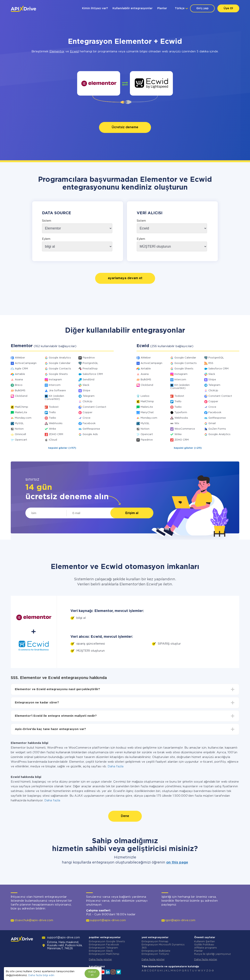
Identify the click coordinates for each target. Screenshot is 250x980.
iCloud (53, 440)
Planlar (162, 8)
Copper (87, 413)
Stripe (86, 391)
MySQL (19, 423)
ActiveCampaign (26, 363)
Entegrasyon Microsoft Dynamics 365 (163, 946)
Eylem (46, 239)
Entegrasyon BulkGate (156, 951)
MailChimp (21, 407)
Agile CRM (21, 369)
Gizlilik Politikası (204, 945)
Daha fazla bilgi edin (41, 975)
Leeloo (145, 396)
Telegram (89, 396)
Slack (86, 385)
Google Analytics (60, 358)
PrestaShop (90, 369)
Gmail (212, 423)
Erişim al (132, 513)
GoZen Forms (217, 429)
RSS (211, 363)
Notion (19, 429)
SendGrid (88, 380)
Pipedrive (89, 358)
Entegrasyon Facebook (104, 945)
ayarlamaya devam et (125, 278)
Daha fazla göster (100, 960)
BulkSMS (20, 391)
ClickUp (87, 402)
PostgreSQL (90, 363)
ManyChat (147, 413)
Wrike (52, 429)
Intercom (55, 385)
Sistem (47, 221)
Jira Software (57, 391)
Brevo (19, 385)
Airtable (20, 374)
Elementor (57, 52)
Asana (19, 380)
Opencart (21, 440)
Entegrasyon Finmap (155, 942)
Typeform (181, 413)
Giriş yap (202, 8)
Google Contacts (60, 369)
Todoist (54, 407)
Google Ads (90, 434)
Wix (177, 423)
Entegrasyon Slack (101, 951)
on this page (177, 863)
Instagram (55, 380)
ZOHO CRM (56, 434)
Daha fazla (116, 766)
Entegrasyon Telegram (103, 948)
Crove (87, 418)
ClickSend (21, 396)
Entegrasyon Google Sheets (107, 942)
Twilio (52, 418)
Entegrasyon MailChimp (104, 954)
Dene (125, 816)
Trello (52, 413)
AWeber (20, 358)
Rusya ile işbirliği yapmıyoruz (212, 954)
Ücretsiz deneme (125, 127)
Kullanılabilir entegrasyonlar (133, 8)
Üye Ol (228, 8)
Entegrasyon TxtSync (155, 954)
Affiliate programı (205, 948)
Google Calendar (60, 363)
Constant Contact (94, 407)
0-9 (211, 971)
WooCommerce (185, 429)
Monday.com (23, 418)
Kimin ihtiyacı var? (95, 8)
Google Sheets (58, 374)
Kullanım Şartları (204, 942)
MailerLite (21, 413)
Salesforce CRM (93, 374)
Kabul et (92, 973)
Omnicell (20, 434)
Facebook (89, 423)
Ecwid (74, 52)
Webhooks (56, 423)
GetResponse (91, 429)
